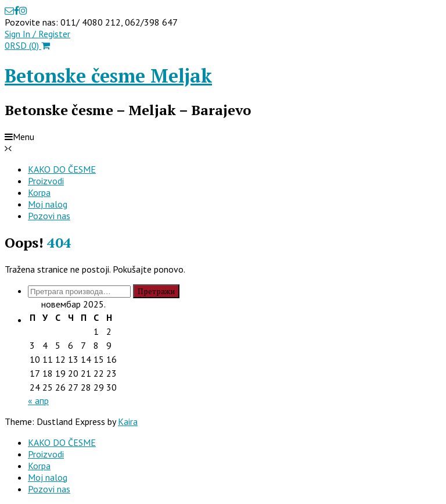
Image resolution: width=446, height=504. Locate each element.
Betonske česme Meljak (108, 76)
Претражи (156, 291)
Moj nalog (48, 204)
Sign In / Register (37, 34)
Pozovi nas (49, 216)
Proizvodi (46, 181)
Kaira (128, 421)
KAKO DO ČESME (62, 169)
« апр (38, 401)
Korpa (39, 192)
